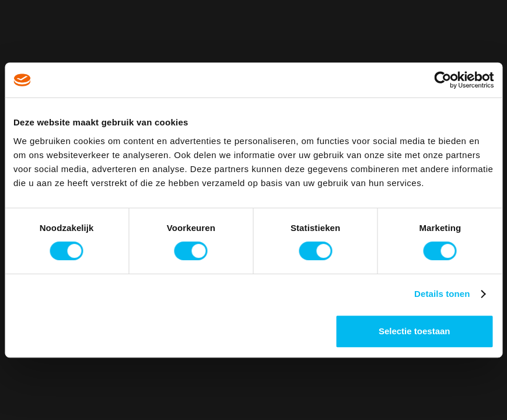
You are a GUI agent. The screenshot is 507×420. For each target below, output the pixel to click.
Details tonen (442, 294)
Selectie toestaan (415, 331)
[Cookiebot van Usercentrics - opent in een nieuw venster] (443, 80)
